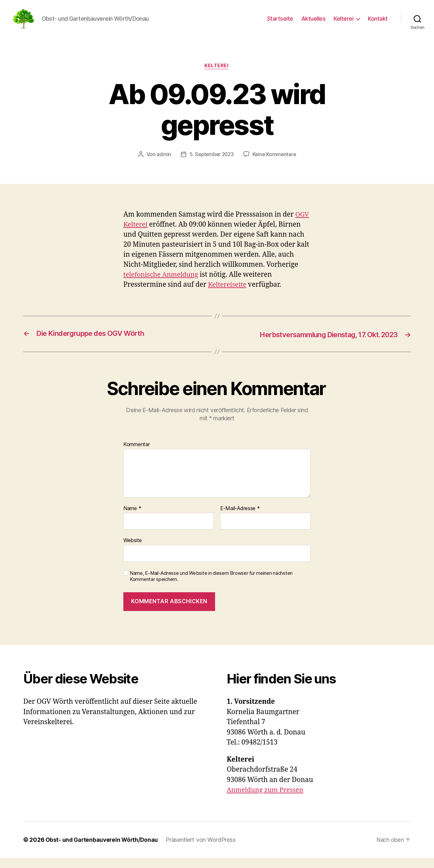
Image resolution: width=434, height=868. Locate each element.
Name (132, 519)
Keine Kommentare (276, 165)
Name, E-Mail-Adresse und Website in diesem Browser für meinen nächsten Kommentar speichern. (211, 586)
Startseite (280, 23)
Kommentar (137, 455)
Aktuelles (314, 23)
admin (162, 165)
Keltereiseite (228, 295)
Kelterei (343, 23)
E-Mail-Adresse (240, 519)
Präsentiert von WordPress (203, 850)
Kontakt (378, 23)
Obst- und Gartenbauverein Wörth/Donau (103, 850)
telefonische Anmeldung (163, 285)
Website (133, 551)
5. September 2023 (211, 165)
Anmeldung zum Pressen (267, 800)
